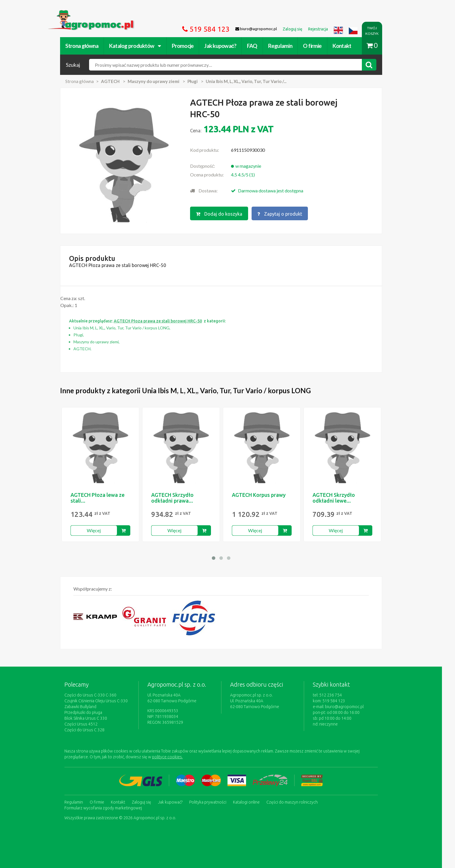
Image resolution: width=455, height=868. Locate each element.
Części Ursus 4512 (87, 724)
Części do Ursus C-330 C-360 (97, 695)
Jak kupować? (227, 46)
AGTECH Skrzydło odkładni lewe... (340, 497)
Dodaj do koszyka (225, 214)
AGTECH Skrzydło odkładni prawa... (179, 497)
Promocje (189, 46)
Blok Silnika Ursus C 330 (92, 718)
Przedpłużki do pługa (90, 712)
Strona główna (88, 46)
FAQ (259, 46)
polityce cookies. (174, 757)
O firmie (319, 46)
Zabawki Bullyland (87, 706)
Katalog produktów (141, 46)
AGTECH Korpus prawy (265, 495)
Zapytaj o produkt (286, 214)
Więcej (100, 530)
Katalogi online (253, 802)
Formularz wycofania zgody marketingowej (110, 808)
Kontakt (348, 46)
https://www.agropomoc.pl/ (82, 13)
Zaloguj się (148, 802)
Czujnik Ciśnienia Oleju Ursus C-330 (102, 701)
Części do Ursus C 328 (91, 730)
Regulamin (287, 46)
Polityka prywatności (214, 802)
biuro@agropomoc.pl (351, 706)
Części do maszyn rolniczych (298, 802)
